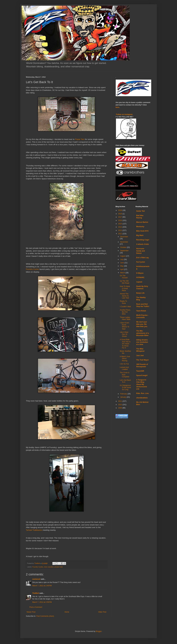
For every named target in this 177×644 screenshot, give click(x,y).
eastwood (36, 579)
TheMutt (36, 593)
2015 (120, 224)
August (123, 256)
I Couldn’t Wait (125, 307)
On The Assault (124, 277)
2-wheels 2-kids (143, 244)
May (122, 266)
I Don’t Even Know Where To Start (124, 326)
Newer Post (31, 612)
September (124, 251)
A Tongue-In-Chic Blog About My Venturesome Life (142, 384)
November (124, 242)
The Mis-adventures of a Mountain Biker (143, 333)
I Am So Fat (124, 364)
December (124, 237)
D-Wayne (140, 273)
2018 (120, 214)
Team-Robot (141, 311)
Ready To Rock (123, 302)
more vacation (49, 567)
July (122, 259)
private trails (59, 567)
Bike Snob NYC (142, 231)
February (124, 394)
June (122, 263)
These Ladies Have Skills (125, 318)
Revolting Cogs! (143, 240)
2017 (120, 217)
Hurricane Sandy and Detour (141, 251)
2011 (120, 401)
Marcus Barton (142, 222)
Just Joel (140, 356)
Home (67, 612)
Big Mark (140, 235)
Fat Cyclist (141, 262)
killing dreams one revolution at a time (142, 342)
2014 (120, 227)
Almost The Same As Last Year (124, 296)
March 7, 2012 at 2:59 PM (42, 602)
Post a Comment (36, 607)
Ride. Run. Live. (143, 393)
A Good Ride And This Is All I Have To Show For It (125, 344)
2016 (120, 220)
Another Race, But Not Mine (125, 312)
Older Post (102, 612)
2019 (120, 210)
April (122, 269)
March (123, 273)
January (124, 397)
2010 (120, 405)
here (117, 107)
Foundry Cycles (32, 269)
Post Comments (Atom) (45, 616)
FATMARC (140, 278)
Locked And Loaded (124, 368)
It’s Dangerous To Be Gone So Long (125, 387)
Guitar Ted (141, 211)
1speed (139, 282)
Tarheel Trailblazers (34, 530)
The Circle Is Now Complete (125, 375)
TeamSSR (140, 371)
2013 (120, 230)
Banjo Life (140, 293)
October (124, 247)
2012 (120, 234)
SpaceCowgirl (142, 375)
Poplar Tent (80, 139)
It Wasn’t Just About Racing (125, 359)
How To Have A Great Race (125, 288)
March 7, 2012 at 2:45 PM (42, 586)
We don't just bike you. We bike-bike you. (142, 324)
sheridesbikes (142, 398)
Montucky (140, 227)
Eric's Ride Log (142, 258)
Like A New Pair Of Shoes (124, 334)
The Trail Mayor (143, 360)
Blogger (99, 631)
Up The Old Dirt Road (124, 282)
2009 (120, 408)
